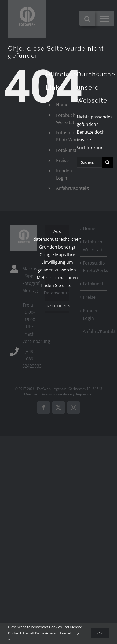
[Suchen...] (89, 162)
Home (62, 105)
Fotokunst (66, 150)
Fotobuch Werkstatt (93, 246)
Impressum (85, 394)
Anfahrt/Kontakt (72, 188)
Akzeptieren (57, 306)
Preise (62, 160)
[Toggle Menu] (105, 19)
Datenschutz (57, 293)
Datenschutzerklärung (57, 394)
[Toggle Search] (87, 19)
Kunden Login (91, 314)
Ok (100, 633)
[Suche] (108, 162)
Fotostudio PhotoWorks (93, 267)
